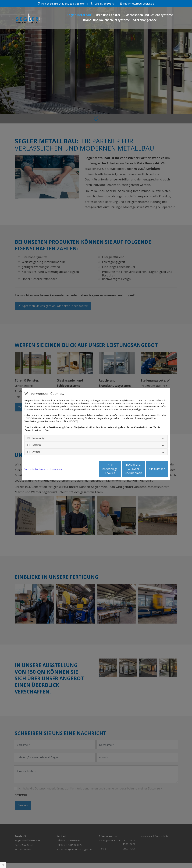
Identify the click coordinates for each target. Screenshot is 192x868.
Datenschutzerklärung (36, 469)
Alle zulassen (152, 469)
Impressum (56, 469)
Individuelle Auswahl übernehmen (119, 469)
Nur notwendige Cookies (86, 469)
